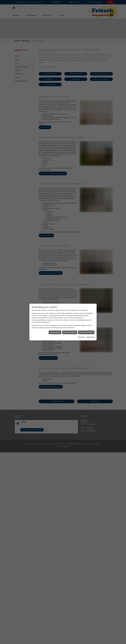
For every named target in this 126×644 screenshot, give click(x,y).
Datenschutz (91, 54)
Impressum (81, 54)
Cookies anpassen (55, 49)
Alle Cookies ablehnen (70, 49)
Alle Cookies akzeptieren (86, 49)
